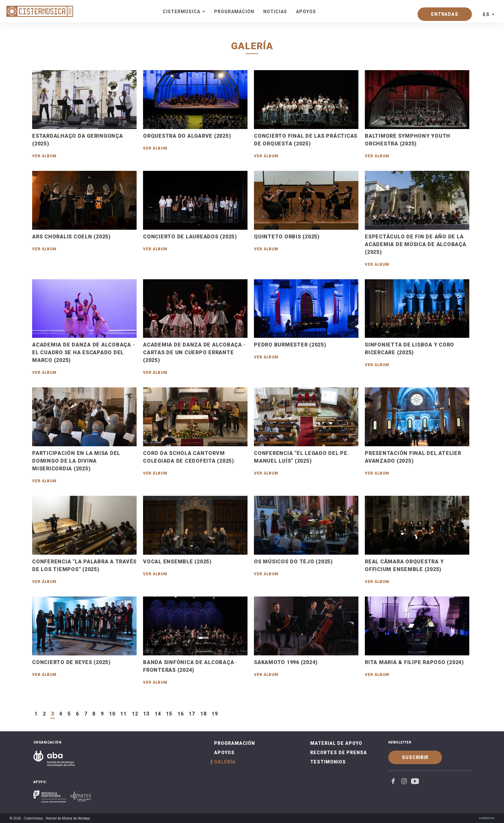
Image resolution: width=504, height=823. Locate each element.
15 (169, 714)
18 (203, 714)
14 (158, 714)
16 (181, 714)
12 (135, 714)
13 (146, 714)
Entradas (445, 14)
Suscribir (415, 757)
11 (123, 714)
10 (112, 714)
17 (192, 714)
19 (215, 714)
